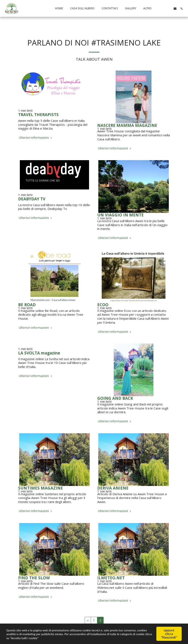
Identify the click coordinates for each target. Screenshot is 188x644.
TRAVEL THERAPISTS (38, 115)
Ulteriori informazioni (36, 138)
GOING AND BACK (115, 398)
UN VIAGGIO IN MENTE (120, 215)
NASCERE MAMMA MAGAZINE (127, 125)
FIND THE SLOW (34, 578)
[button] (162, 8)
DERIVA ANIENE (113, 488)
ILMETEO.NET (111, 578)
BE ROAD (27, 305)
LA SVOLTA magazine (39, 353)
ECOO (103, 305)
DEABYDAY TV (32, 199)
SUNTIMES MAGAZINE (41, 488)
